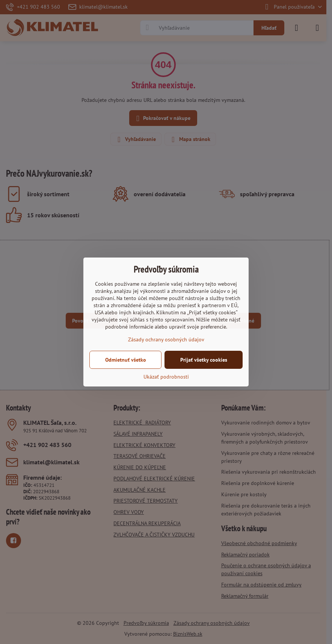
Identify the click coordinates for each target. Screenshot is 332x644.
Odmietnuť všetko (126, 360)
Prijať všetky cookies (204, 360)
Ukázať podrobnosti (166, 377)
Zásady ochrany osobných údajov (166, 339)
